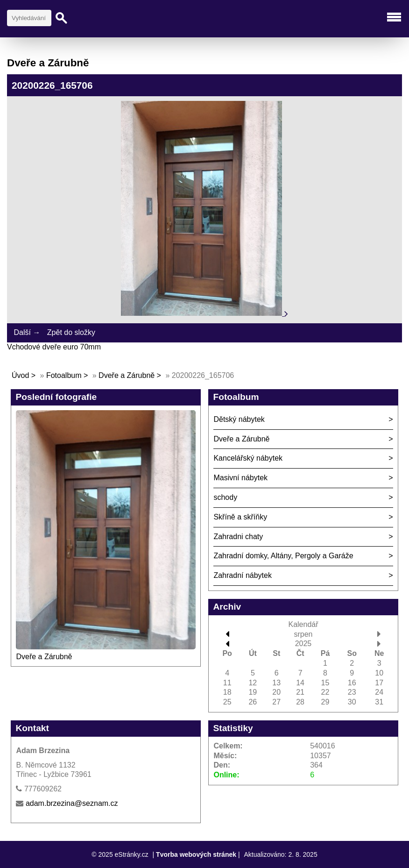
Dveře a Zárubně (127, 375)
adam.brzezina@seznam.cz (72, 803)
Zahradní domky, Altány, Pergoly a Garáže (283, 556)
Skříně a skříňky (240, 517)
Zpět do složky (71, 332)
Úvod (20, 375)
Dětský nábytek (239, 419)
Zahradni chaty (238, 537)
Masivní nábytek (240, 478)
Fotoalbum (64, 375)
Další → (27, 332)
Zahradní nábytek (243, 575)
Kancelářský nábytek (248, 458)
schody (225, 497)
